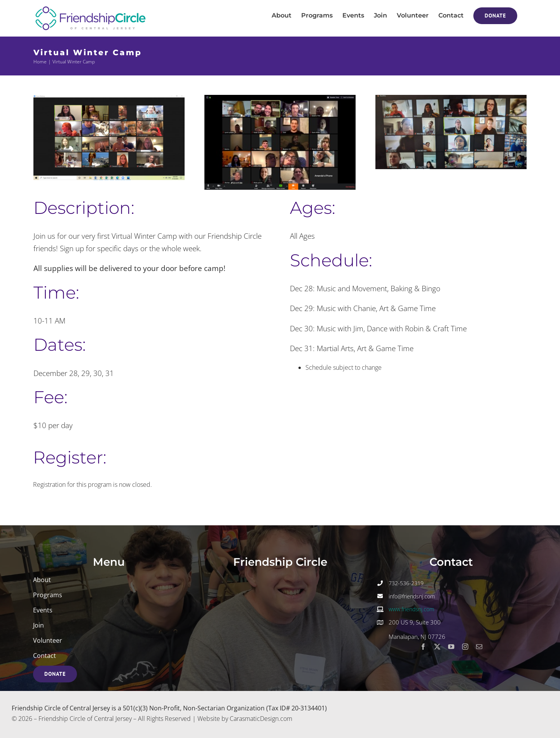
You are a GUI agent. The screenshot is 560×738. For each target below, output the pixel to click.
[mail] (479, 647)
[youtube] (451, 647)
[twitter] (437, 647)
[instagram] (465, 647)
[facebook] (423, 647)
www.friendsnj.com (411, 609)
